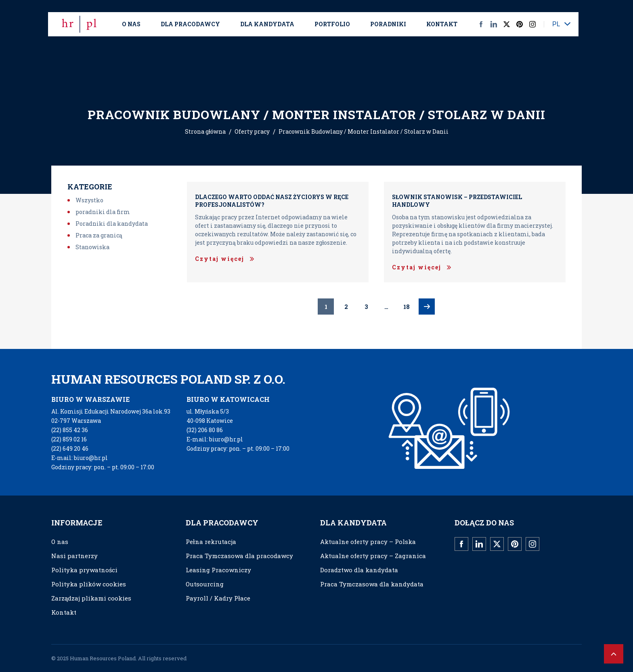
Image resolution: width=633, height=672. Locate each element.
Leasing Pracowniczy (218, 570)
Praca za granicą (99, 235)
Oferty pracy (252, 131)
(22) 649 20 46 (70, 448)
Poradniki (388, 24)
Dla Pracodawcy (190, 24)
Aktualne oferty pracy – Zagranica (373, 556)
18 (407, 307)
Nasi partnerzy (74, 556)
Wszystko (89, 200)
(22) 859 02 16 (69, 439)
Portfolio (332, 24)
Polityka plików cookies (89, 584)
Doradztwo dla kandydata (359, 570)
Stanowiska (92, 247)
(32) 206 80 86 (205, 430)
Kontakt (442, 24)
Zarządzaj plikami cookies (91, 598)
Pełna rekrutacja (211, 542)
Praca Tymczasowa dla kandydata (372, 584)
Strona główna (205, 131)
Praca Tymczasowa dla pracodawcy (239, 556)
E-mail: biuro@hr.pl (80, 458)
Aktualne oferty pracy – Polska (368, 542)
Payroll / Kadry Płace (218, 598)
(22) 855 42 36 (70, 430)
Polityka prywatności (84, 570)
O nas (131, 24)
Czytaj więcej (220, 259)
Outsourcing (205, 584)
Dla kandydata (267, 24)
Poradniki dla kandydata (112, 224)
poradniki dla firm (103, 212)
